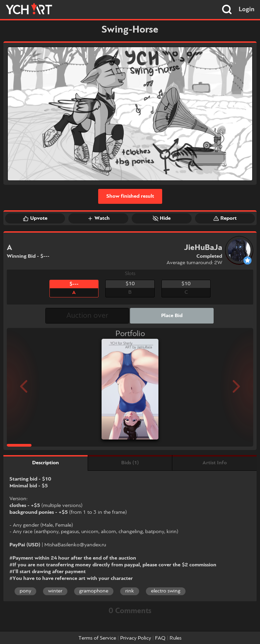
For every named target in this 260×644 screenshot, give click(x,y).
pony (25, 591)
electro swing (166, 591)
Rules (176, 638)
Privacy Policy (136, 638)
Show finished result (130, 196)
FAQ (160, 638)
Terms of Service (97, 638)
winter (55, 591)
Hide (162, 218)
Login (247, 9)
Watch (99, 218)
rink (130, 591)
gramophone (94, 591)
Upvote (35, 218)
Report (225, 218)
